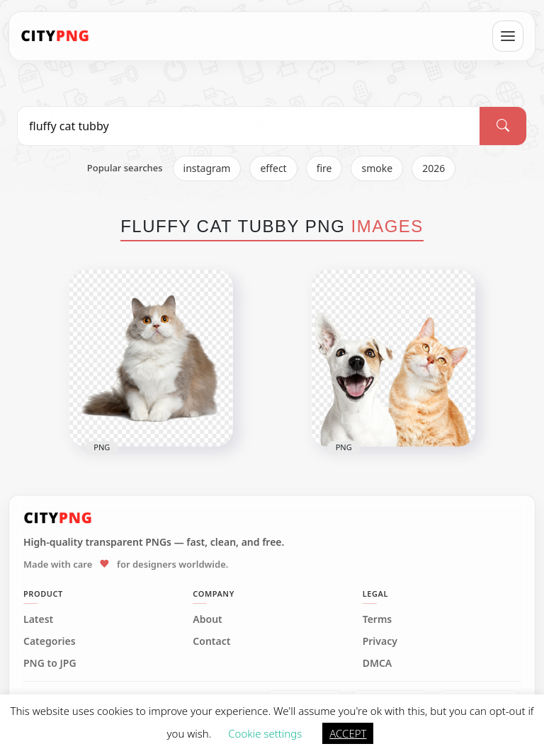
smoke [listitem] (377, 168)
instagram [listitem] (207, 168)
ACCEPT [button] (348, 733)
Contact (211, 641)
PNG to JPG (50, 663)
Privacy (380, 641)
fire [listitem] (324, 168)
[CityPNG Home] (55, 36)
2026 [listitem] (433, 168)
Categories (50, 641)
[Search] (503, 126)
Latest (38, 619)
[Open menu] (508, 36)
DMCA (378, 663)
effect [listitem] (273, 168)
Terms (378, 619)
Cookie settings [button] (265, 733)
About (207, 619)
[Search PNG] (249, 126)
